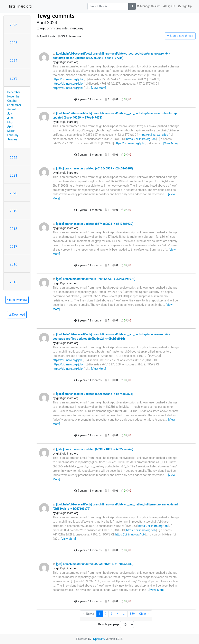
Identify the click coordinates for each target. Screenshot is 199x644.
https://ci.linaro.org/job (153, 135)
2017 (13, 246)
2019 (13, 211)
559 (132, 614)
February (13, 135)
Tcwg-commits (56, 16)
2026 (13, 25)
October (12, 101)
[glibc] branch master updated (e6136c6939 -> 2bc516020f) (93, 168)
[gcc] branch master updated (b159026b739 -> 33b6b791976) (94, 279)
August (12, 109)
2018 (13, 229)
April (10, 127)
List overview (17, 300)
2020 (13, 193)
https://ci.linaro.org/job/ (68, 79)
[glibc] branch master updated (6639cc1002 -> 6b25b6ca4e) (93, 449)
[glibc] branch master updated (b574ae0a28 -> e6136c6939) (93, 224)
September (14, 105)
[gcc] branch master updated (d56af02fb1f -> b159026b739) (93, 564)
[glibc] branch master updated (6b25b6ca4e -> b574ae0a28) (93, 394)
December (14, 92)
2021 (13, 175)
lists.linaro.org (20, 6)
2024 (13, 60)
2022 (13, 158)
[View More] (98, 88)
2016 (13, 264)
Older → (144, 614)
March (11, 131)
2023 (13, 78)
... (124, 614)
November (14, 96)
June (11, 118)
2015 (13, 282)
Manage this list (149, 6)
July (10, 114)
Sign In (169, 6)
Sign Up (185, 6)
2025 (13, 43)
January (12, 139)
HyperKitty (98, 639)
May (10, 122)
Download (17, 315)
